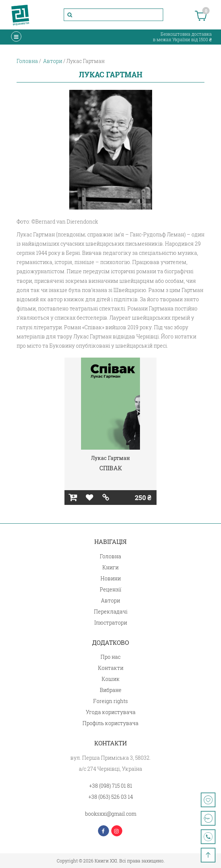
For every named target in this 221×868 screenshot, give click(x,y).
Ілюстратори (111, 623)
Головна (110, 556)
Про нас (110, 657)
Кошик (111, 679)
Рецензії (110, 589)
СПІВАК (111, 468)
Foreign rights (110, 701)
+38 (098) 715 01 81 (111, 786)
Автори (110, 600)
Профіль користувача (110, 723)
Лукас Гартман (110, 458)
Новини (111, 578)
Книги (110, 567)
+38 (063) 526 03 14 (111, 797)
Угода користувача (111, 712)
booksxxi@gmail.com (111, 814)
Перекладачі (111, 612)
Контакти (111, 668)
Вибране (111, 690)
